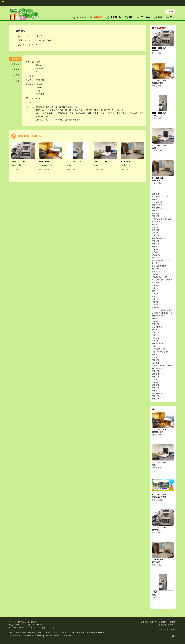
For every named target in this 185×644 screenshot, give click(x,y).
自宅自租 (155, 341)
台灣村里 (67, 636)
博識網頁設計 (21, 633)
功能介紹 (145, 622)
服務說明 (154, 622)
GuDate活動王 (78, 633)
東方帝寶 (155, 308)
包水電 (155, 224)
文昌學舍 (155, 269)
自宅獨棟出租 (157, 327)
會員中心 (171, 625)
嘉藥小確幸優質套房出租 (161, 260)
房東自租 (155, 302)
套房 (69, 165)
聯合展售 (57, 633)
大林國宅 (155, 363)
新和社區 (155, 330)
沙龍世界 (67, 633)
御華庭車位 (156, 255)
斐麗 (154, 291)
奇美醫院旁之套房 (159, 349)
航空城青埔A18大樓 (159, 277)
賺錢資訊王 (91, 633)
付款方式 (171, 622)
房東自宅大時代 (158, 344)
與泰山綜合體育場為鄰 (160, 352)
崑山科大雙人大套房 (160, 271)
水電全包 (155, 338)
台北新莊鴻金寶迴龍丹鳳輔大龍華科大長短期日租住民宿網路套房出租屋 (162, 313)
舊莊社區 (155, 213)
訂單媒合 (47, 633)
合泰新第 (155, 258)
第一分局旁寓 (157, 393)
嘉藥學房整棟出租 (159, 238)
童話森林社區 (157, 202)
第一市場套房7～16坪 (160, 197)
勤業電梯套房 (157, 208)
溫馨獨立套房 (46, 165)
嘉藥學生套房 (157, 205)
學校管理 (162, 625)
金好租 (39, 633)
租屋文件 (162, 622)
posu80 (37, 628)
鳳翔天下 (155, 296)
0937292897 (37, 45)
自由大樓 (155, 230)
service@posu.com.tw (56, 628)
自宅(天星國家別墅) (159, 266)
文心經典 (155, 252)
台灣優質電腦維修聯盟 (34, 636)
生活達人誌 (18, 636)
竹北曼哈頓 (156, 263)
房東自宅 (16, 165)
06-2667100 (38, 625)
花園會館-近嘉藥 (159, 497)
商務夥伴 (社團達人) (53, 636)
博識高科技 (171, 630)
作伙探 (31, 633)
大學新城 (155, 227)
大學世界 (155, 357)
